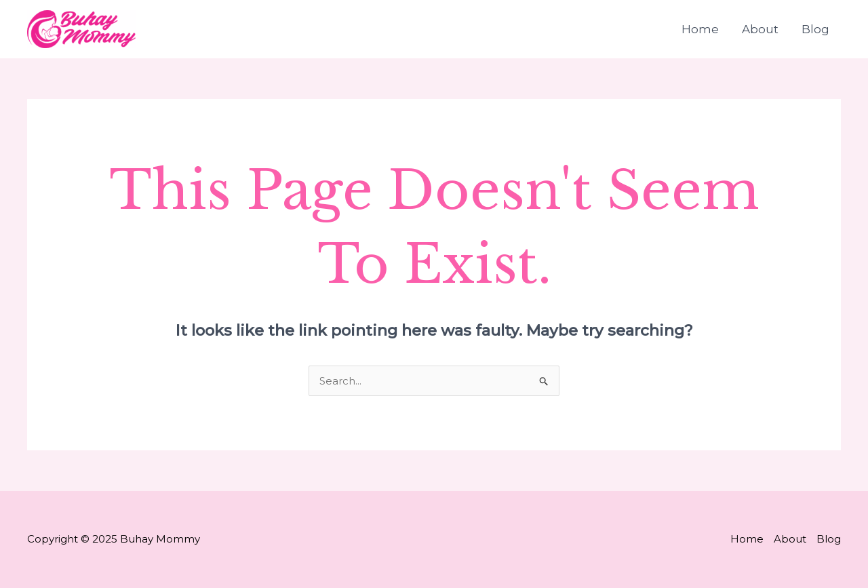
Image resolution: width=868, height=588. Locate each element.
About (760, 29)
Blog (815, 29)
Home (700, 29)
